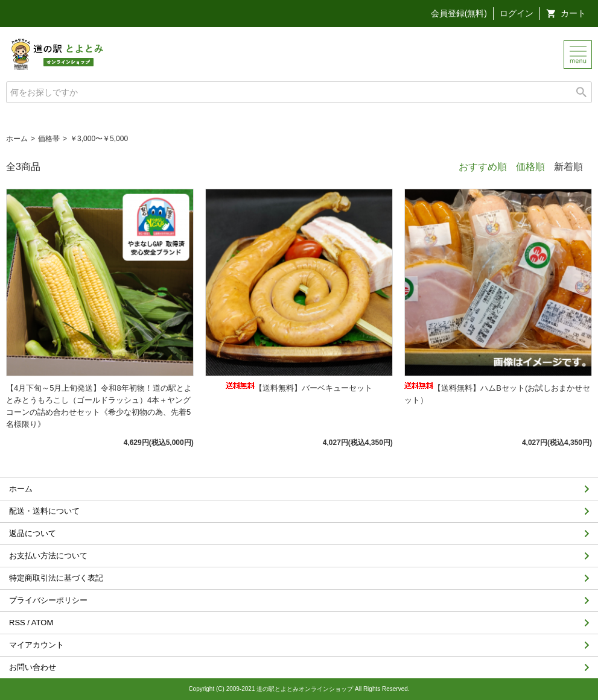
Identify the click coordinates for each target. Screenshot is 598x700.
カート (573, 13)
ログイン (517, 13)
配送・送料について (44, 511)
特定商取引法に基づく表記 (56, 578)
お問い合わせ (33, 667)
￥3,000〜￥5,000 (99, 139)
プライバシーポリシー (48, 600)
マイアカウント (37, 645)
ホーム (17, 139)
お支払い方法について (48, 556)
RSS (17, 623)
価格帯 (49, 139)
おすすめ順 (483, 167)
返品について (33, 533)
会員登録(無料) (459, 13)
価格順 (530, 167)
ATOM (42, 623)
